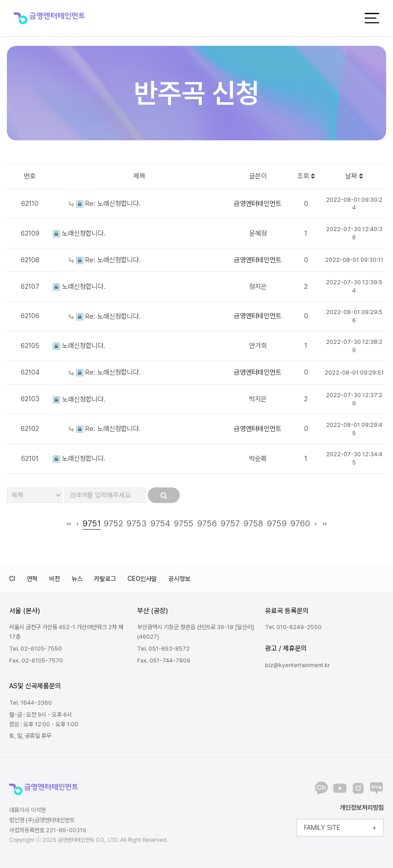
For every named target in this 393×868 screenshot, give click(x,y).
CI (12, 579)
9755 (184, 523)
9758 (253, 523)
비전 (55, 579)
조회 (306, 176)
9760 (300, 523)
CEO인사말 (142, 579)
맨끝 (325, 524)
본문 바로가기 (0, 0)
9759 (277, 523)
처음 (69, 524)
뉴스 (77, 579)
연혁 (32, 579)
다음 (316, 524)
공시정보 (179, 579)
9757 (230, 523)
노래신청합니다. (79, 233)
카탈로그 (105, 579)
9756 (207, 523)
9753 (137, 523)
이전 (77, 524)
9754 (160, 523)
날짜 (354, 176)
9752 (113, 523)
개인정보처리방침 (362, 807)
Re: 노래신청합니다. (105, 204)
